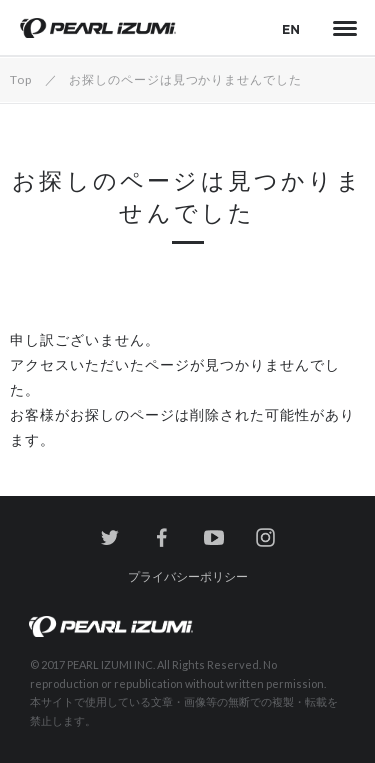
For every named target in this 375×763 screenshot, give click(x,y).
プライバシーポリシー (188, 576)
